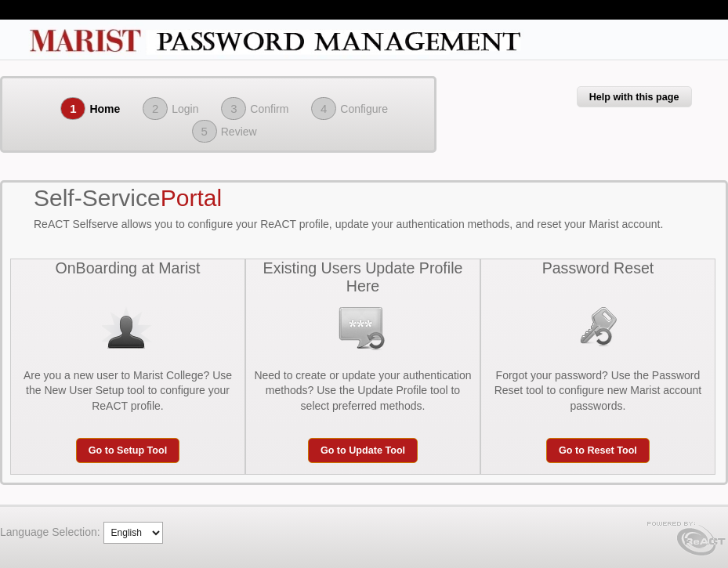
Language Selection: (50, 532)
